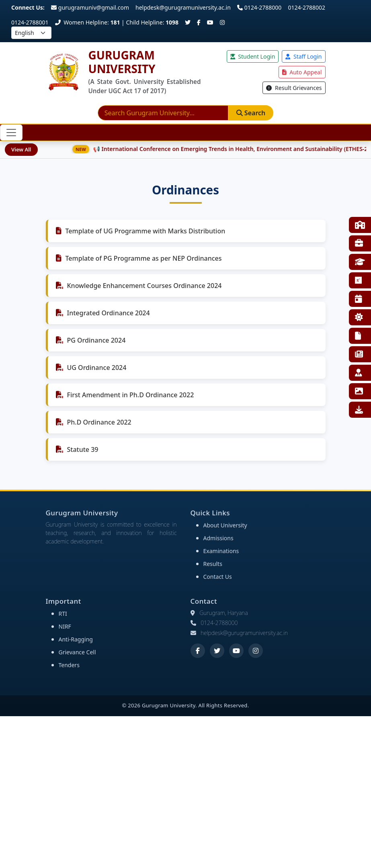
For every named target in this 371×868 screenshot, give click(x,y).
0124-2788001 (30, 22)
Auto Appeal (302, 72)
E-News (359, 354)
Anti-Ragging (76, 639)
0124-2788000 (259, 7)
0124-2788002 (306, 7)
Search (251, 113)
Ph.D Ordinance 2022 (99, 422)
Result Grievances (294, 88)
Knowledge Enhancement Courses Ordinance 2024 (145, 286)
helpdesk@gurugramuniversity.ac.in (183, 7)
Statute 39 (83, 449)
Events (359, 299)
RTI (358, 336)
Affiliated (360, 262)
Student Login (253, 56)
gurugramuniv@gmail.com (90, 7)
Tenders (69, 665)
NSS (359, 317)
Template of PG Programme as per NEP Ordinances (144, 258)
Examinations (221, 551)
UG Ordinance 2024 (97, 368)
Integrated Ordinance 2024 (109, 313)
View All (21, 149)
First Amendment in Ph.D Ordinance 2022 (131, 395)
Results (213, 564)
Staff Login (303, 56)
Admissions (218, 538)
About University (225, 525)
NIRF (65, 626)
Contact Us (218, 577)
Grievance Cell (77, 652)
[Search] (163, 113)
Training (359, 243)
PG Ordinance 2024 (96, 340)
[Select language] (31, 33)
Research (359, 280)
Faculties (360, 225)
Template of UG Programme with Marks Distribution (146, 231)
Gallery (359, 391)
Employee (359, 373)
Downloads (359, 410)
